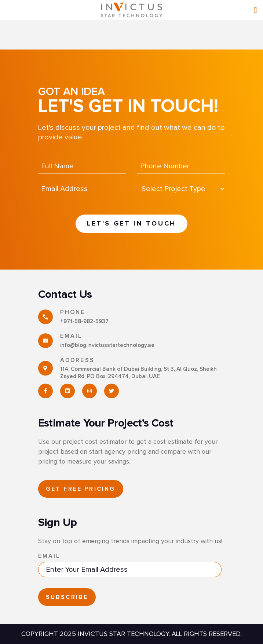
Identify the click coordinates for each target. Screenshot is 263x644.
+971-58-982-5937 (84, 321)
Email (49, 556)
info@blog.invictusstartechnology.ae (107, 345)
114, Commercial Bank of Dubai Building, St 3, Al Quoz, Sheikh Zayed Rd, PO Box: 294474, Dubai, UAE (138, 373)
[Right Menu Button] (255, 10)
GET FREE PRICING (81, 489)
